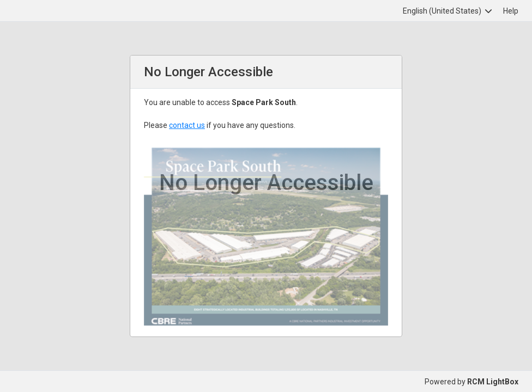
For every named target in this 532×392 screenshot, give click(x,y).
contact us (187, 125)
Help (511, 11)
